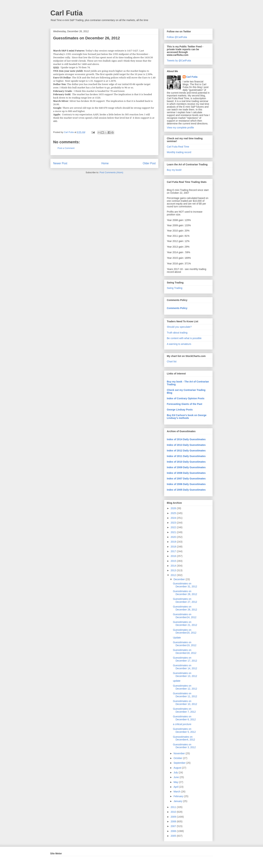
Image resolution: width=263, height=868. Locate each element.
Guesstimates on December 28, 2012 (185, 593)
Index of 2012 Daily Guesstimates (186, 451)
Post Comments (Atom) (111, 172)
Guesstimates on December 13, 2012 (185, 675)
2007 (174, 826)
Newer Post (60, 163)
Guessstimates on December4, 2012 (184, 738)
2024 (174, 518)
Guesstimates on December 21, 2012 (185, 623)
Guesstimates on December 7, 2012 (184, 710)
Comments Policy (177, 308)
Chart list (172, 361)
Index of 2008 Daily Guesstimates (186, 473)
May (176, 782)
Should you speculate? (179, 327)
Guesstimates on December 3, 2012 (184, 746)
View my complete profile (180, 128)
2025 (174, 513)
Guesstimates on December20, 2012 (185, 631)
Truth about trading (177, 333)
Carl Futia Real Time (178, 147)
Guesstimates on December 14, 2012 (185, 667)
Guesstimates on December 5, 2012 (184, 730)
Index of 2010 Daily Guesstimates (186, 462)
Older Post (149, 163)
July (176, 772)
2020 (174, 537)
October (178, 758)
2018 (174, 547)
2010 (174, 812)
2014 (174, 566)
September (180, 763)
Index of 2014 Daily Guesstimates (186, 439)
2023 (174, 523)
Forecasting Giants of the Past (184, 404)
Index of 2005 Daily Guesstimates (186, 490)
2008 (174, 821)
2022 (174, 527)
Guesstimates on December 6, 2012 (184, 718)
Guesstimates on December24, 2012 (185, 616)
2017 (174, 551)
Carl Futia (66, 13)
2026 (174, 508)
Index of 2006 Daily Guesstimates (186, 484)
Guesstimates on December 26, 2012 (185, 608)
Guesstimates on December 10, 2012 (185, 703)
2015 (174, 561)
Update (177, 638)
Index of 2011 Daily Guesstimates (186, 456)
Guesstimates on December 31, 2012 (185, 585)
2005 (174, 836)
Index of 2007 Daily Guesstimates (186, 479)
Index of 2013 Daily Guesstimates (186, 445)
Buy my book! (174, 170)
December (179, 579)
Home (105, 163)
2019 (174, 542)
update (177, 681)
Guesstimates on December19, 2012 (185, 644)
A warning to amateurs (179, 344)
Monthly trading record (179, 152)
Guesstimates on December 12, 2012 (185, 687)
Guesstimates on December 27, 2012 (185, 600)
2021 (174, 532)
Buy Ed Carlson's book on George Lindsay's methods (187, 417)
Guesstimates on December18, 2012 (185, 651)
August (178, 768)
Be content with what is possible (184, 338)
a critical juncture (182, 724)
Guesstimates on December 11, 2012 (185, 695)
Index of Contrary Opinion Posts (186, 398)
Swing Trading (175, 288)
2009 (174, 817)
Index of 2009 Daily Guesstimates (186, 467)
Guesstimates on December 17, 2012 (185, 659)
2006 (174, 831)
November (179, 753)
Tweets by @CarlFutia (179, 61)
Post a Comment (66, 148)
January (178, 801)
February (179, 796)
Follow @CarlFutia (177, 37)
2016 (174, 556)
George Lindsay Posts (180, 410)
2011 (174, 807)
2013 (174, 570)
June (176, 777)
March (177, 792)
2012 (174, 575)
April (176, 787)
